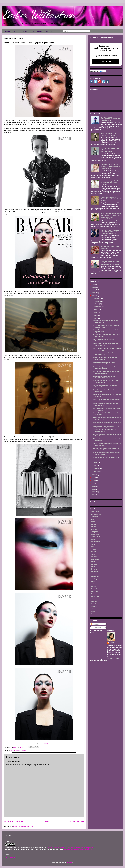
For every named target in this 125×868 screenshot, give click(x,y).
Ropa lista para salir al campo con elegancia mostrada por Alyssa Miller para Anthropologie (111, 216)
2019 (94, 480)
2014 (94, 492)
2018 (94, 483)
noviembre (97, 301)
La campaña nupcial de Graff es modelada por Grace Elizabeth (111, 183)
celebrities (95, 534)
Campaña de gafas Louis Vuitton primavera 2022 (104, 430)
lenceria (94, 569)
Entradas (95, 624)
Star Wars (95, 601)
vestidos (94, 606)
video (93, 609)
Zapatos (94, 614)
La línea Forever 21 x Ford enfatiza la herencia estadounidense (110, 150)
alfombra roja (96, 514)
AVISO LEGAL (10, 857)
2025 (94, 287)
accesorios (95, 512)
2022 (94, 296)
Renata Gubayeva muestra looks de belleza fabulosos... (106, 368)
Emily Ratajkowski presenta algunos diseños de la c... (106, 405)
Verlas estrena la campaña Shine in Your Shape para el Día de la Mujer (110, 166)
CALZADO (26, 31)
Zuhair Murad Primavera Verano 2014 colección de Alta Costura (111, 199)
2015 (94, 489)
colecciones (95, 542)
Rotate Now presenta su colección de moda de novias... (106, 372)
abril (95, 463)
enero (96, 471)
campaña (94, 532)
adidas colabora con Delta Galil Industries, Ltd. (104, 354)
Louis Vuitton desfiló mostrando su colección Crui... (105, 345)
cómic (93, 544)
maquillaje (95, 576)
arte (93, 519)
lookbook (95, 571)
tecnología (95, 604)
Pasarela (94, 589)
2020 (94, 478)
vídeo (93, 611)
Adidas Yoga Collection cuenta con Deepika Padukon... (105, 386)
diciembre (97, 298)
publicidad (95, 596)
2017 (94, 486)
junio (96, 315)
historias (94, 564)
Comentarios (96, 628)
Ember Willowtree (38, 14)
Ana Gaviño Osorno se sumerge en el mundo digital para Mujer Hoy (110, 119)
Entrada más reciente (14, 821)
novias (94, 586)
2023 (94, 293)
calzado (94, 529)
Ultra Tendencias (45, 743)
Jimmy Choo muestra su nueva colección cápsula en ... (104, 363)
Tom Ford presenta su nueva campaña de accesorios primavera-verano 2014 (111, 232)
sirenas (94, 599)
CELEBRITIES (38, 31)
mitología (95, 579)
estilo (93, 554)
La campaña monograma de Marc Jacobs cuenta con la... (105, 377)
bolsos (94, 527)
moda (25, 750)
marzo (96, 465)
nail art (94, 584)
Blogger (70, 862)
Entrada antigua (77, 821)
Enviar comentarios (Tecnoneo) (23, 826)
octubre (96, 304)
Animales (95, 517)
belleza (94, 524)
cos (93, 547)
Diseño (13, 750)
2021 (94, 475)
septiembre (98, 307)
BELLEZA (49, 31)
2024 (94, 290)
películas (94, 591)
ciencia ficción (96, 537)
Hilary (112, 643)
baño (93, 522)
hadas (93, 562)
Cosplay (94, 549)
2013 (94, 495)
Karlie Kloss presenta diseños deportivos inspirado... (104, 340)
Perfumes (95, 594)
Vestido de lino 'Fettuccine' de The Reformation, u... (105, 358)
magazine (19, 750)
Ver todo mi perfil (113, 658)
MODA (16, 31)
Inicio (46, 821)
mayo (96, 318)
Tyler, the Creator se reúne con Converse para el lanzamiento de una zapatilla (110, 263)
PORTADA (7, 31)
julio (95, 312)
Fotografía (95, 559)
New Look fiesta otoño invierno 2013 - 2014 (108, 134)
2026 (94, 284)
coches (94, 539)
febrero (96, 468)
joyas (93, 567)
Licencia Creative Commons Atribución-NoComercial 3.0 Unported (70, 848)
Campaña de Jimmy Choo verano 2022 (107, 427)
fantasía (94, 557)
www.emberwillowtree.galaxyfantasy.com (78, 849)
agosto (96, 310)
